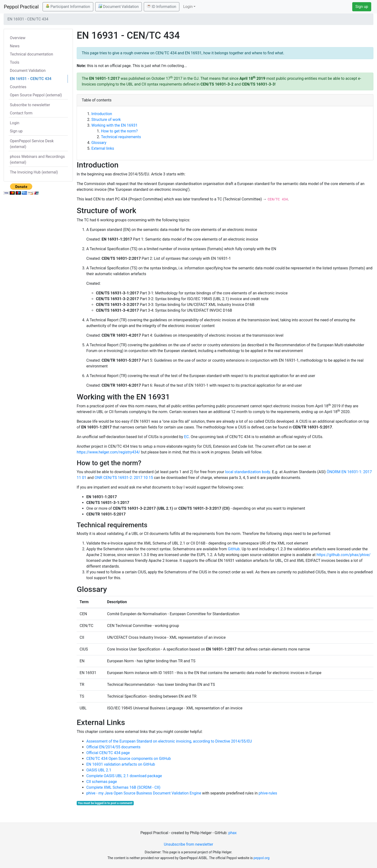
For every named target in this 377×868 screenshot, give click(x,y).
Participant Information (68, 6)
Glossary (99, 143)
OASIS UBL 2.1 (99, 770)
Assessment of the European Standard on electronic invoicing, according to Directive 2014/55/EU (169, 741)
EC (187, 437)
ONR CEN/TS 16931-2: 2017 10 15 (124, 478)
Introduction (102, 114)
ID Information (162, 6)
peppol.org (261, 858)
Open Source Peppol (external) (36, 95)
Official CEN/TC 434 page (108, 753)
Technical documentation (31, 54)
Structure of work (106, 120)
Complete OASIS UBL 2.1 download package (124, 776)
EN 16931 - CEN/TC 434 (31, 79)
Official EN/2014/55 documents (113, 747)
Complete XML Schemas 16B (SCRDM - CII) (123, 787)
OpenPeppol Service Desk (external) (32, 144)
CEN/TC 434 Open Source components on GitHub (129, 759)
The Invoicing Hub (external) (34, 172)
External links (103, 148)
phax (232, 833)
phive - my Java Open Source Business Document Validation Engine (144, 793)
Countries (18, 87)
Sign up (362, 7)
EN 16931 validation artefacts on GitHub (121, 764)
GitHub (234, 549)
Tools (15, 62)
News (15, 46)
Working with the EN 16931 (114, 125)
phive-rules (268, 793)
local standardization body (247, 472)
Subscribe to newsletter (30, 105)
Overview (18, 38)
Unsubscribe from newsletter (189, 844)
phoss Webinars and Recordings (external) (37, 159)
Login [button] (188, 7)
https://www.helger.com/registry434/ (108, 452)
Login (15, 123)
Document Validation (119, 6)
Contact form (21, 113)
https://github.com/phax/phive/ (343, 555)
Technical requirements (121, 137)
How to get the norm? (119, 131)
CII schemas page (102, 782)
